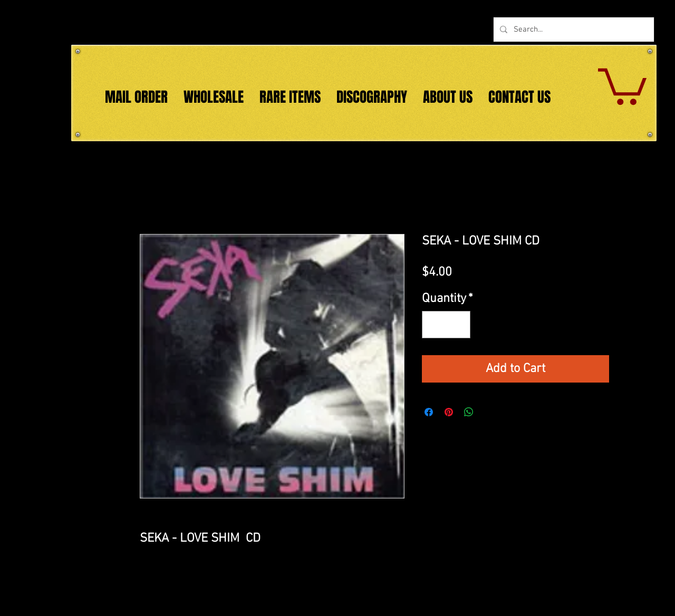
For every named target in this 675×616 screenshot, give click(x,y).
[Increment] (458, 325)
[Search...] (573, 30)
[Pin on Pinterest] (449, 412)
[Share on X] (489, 412)
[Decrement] (434, 325)
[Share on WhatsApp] (469, 412)
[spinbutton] (446, 325)
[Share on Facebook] (429, 412)
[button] (622, 85)
